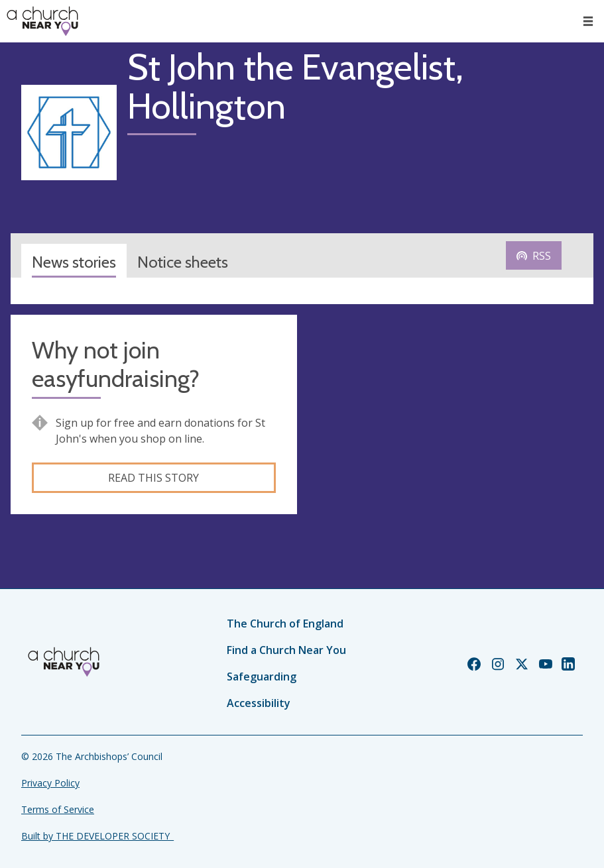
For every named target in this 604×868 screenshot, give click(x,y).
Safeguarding (262, 677)
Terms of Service (58, 809)
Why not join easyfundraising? (116, 364)
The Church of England (285, 624)
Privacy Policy (50, 783)
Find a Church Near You (286, 650)
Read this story (153, 478)
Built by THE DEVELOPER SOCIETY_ (97, 836)
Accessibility (259, 703)
